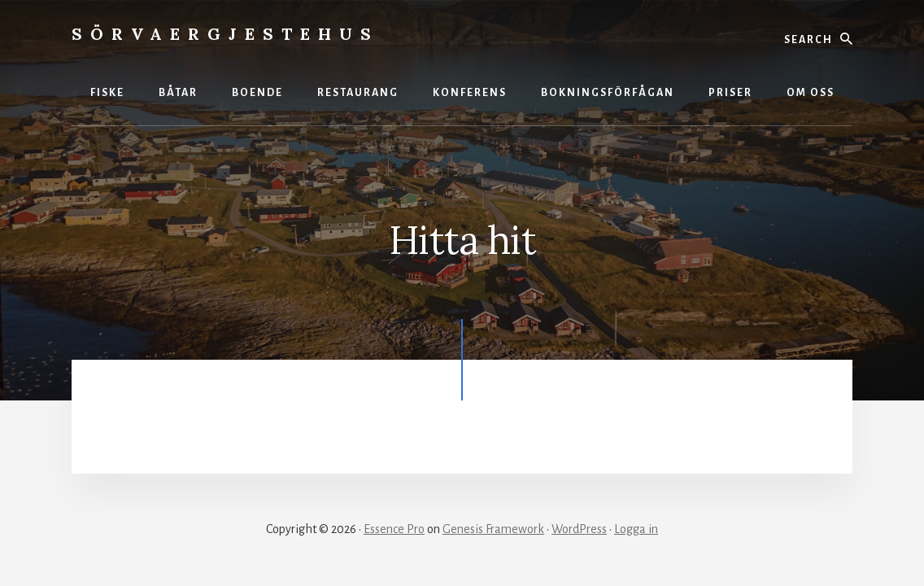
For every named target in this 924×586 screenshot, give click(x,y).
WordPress (579, 529)
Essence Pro (394, 529)
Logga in (636, 529)
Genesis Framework (493, 529)
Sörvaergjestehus (225, 34)
